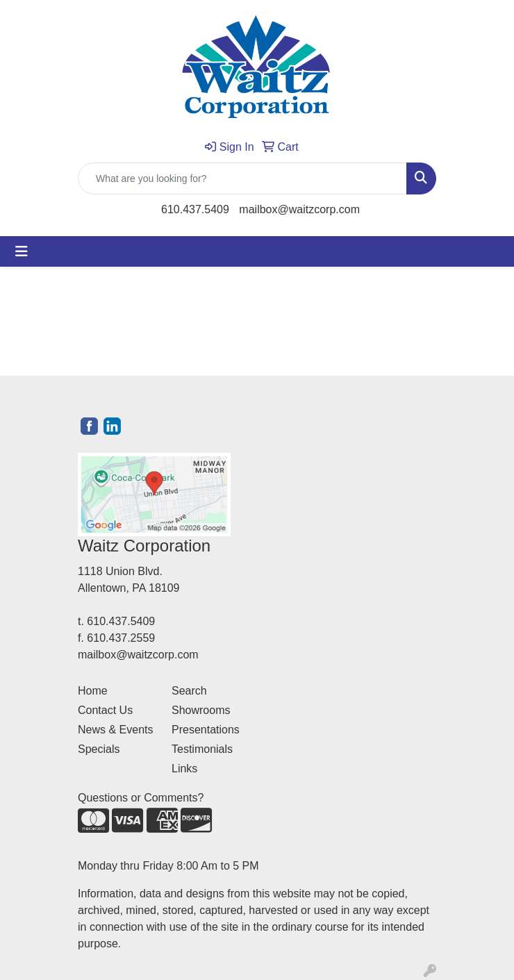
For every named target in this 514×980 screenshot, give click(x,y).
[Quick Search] (242, 178)
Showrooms (201, 710)
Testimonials (202, 749)
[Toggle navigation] (22, 251)
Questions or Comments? (141, 798)
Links (184, 769)
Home (93, 691)
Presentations (206, 730)
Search (189, 691)
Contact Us (105, 710)
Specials (99, 749)
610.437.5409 (195, 209)
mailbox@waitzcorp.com (299, 209)
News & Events (115, 730)
